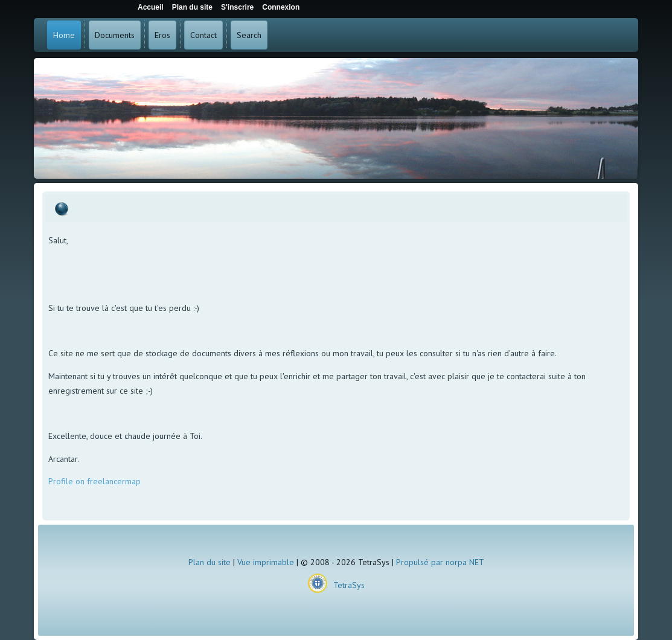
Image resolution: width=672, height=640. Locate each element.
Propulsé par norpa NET (440, 562)
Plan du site (210, 562)
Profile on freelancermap (94, 481)
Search (249, 35)
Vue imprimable (266, 562)
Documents (115, 35)
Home (64, 35)
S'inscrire (237, 7)
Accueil (151, 7)
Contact (203, 35)
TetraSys (349, 585)
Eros (162, 35)
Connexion (281, 7)
